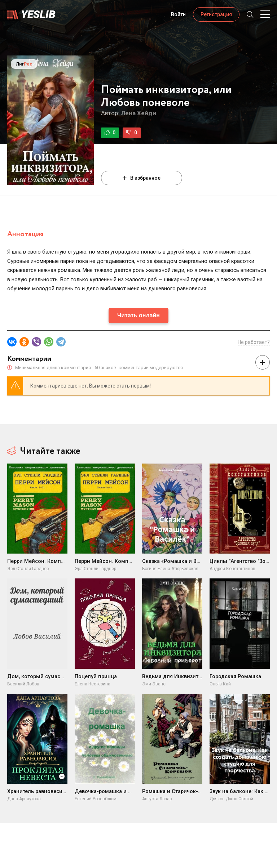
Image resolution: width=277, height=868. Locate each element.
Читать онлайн (138, 315)
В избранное (142, 178)
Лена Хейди (138, 113)
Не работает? (254, 342)
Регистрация (216, 14)
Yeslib (38, 14)
